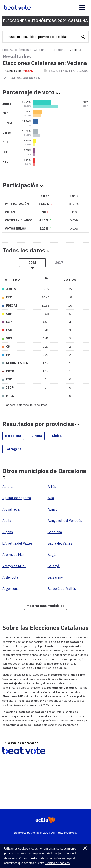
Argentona (11, 589)
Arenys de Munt (14, 566)
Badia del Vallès (60, 543)
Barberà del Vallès (62, 589)
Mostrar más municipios (45, 606)
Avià (51, 498)
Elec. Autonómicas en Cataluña (24, 50)
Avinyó (53, 509)
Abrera (8, 487)
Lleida (57, 436)
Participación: (21, 78)
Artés (52, 487)
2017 (59, 263)
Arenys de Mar (13, 555)
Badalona (55, 532)
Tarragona (13, 449)
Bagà (52, 555)
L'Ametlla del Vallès (17, 543)
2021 (32, 263)
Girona (37, 436)
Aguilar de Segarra (17, 498)
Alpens (8, 532)
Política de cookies (58, 863)
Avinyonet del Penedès (65, 521)
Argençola (10, 577)
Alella (7, 521)
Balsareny (55, 577)
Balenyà (54, 566)
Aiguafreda (11, 509)
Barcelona (58, 50)
